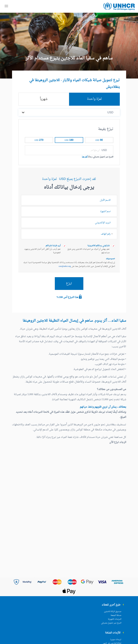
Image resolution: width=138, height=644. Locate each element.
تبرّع (69, 284)
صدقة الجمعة (116, 615)
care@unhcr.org (65, 266)
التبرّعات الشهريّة (115, 619)
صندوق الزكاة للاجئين (113, 612)
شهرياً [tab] (44, 99)
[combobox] (114, 234)
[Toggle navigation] (6, 6)
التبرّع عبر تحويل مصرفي (111, 623)
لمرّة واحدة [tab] (94, 99)
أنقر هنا (85, 157)
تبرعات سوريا (116, 640)
